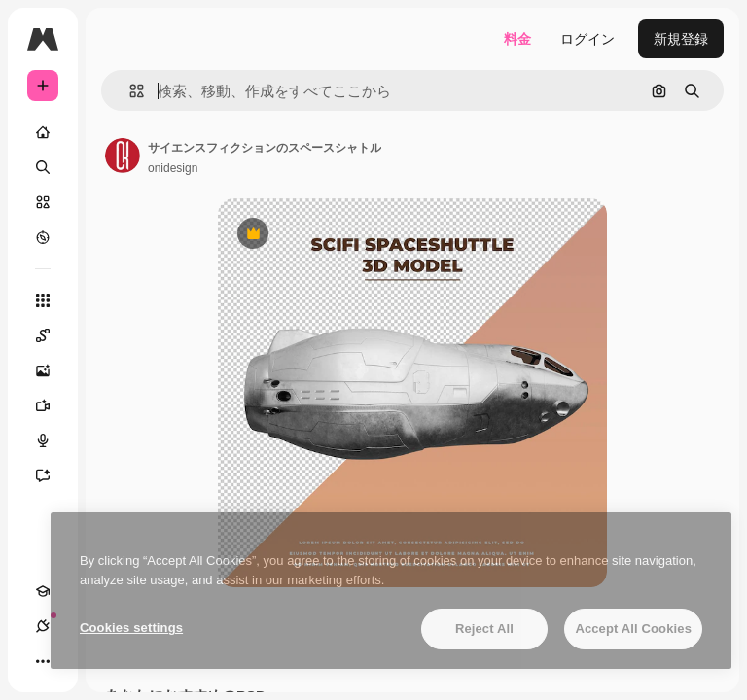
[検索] (43, 167)
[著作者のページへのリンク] (123, 156)
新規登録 (681, 39)
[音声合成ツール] (53, 440)
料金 (517, 39)
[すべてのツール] (43, 300)
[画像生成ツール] (53, 370)
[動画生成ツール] (53, 405)
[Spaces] (53, 335)
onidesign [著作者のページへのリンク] (173, 168)
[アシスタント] (53, 475)
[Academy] (43, 591)
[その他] (43, 661)
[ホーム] (43, 132)
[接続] (43, 626)
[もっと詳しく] (43, 237)
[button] (129, 91)
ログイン (587, 39)
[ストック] (43, 202)
